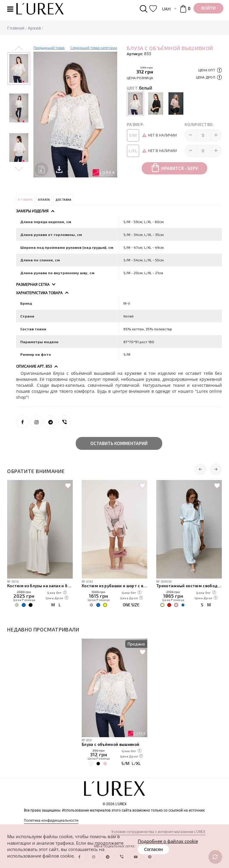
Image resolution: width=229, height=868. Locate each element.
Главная (16, 28)
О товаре (25, 200)
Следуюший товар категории (94, 48)
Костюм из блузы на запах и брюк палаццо (40, 586)
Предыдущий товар (49, 48)
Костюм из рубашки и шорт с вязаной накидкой (114, 586)
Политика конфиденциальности (51, 821)
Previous (19, 49)
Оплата (44, 200)
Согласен (153, 849)
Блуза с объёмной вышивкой (111, 744)
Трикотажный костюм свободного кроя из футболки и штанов (189, 586)
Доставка (64, 200)
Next (19, 168)
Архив (34, 28)
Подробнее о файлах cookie (168, 841)
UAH (166, 9)
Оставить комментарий (119, 443)
